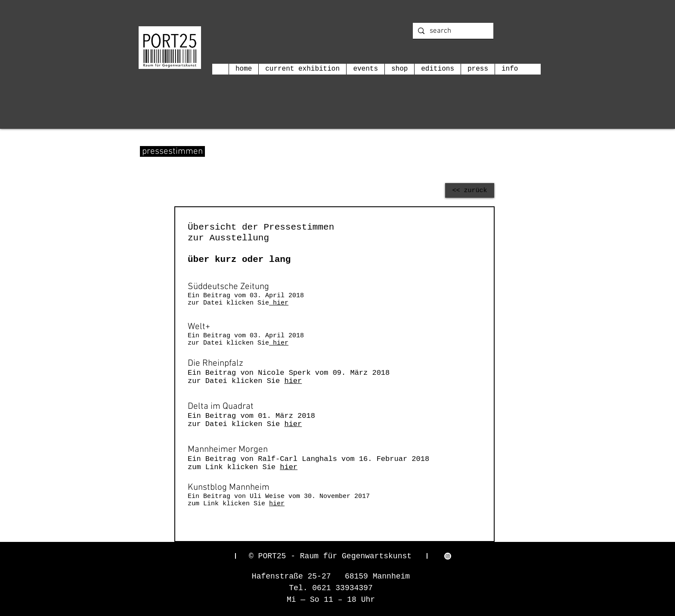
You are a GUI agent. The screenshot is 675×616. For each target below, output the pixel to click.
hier (279, 303)
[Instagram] (448, 556)
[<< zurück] (470, 190)
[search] (452, 31)
